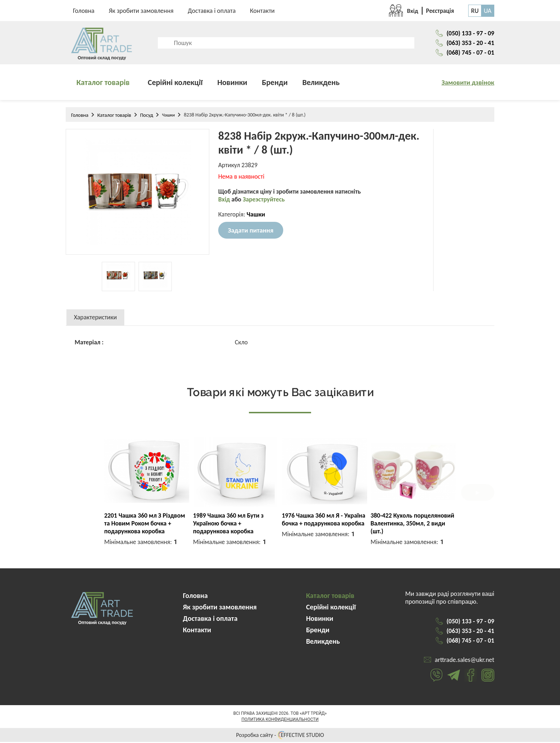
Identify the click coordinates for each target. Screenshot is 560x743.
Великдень (321, 83)
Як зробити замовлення (141, 11)
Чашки (169, 116)
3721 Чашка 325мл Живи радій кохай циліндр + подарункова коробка (139, 524)
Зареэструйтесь (264, 201)
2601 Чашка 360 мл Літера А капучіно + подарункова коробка (410, 524)
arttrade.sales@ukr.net (464, 661)
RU (475, 11)
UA (487, 11)
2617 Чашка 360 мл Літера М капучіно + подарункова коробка (322, 524)
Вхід (225, 201)
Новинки (232, 83)
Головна (84, 11)
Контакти (262, 11)
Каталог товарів (103, 83)
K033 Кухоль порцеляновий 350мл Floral (231, 520)
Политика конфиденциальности (280, 720)
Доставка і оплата (212, 11)
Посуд (147, 116)
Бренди (275, 83)
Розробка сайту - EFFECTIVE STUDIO (280, 736)
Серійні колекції (175, 83)
